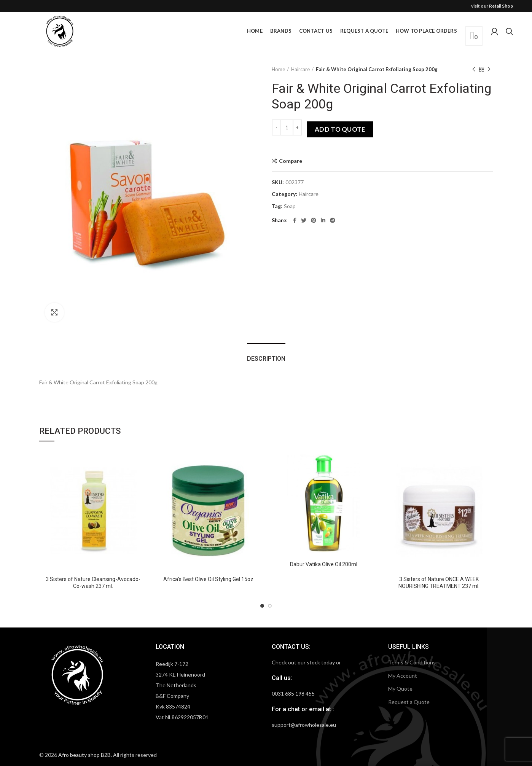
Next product (489, 69)
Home (278, 69)
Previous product (474, 69)
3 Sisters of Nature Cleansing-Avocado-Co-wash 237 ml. (93, 583)
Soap (290, 206)
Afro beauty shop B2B (84, 755)
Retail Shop (501, 6)
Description (266, 359)
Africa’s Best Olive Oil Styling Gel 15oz (208, 579)
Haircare (300, 69)
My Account (403, 676)
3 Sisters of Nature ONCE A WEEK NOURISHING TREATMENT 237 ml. (439, 583)
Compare (291, 161)
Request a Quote (409, 702)
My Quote (400, 689)
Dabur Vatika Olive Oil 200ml (324, 564)
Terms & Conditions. (413, 662)
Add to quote (340, 129)
